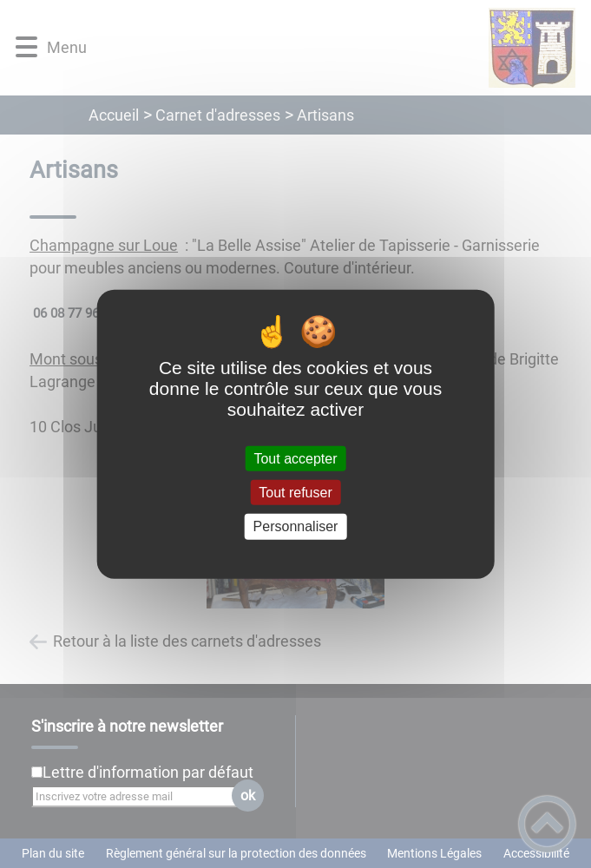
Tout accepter (295, 459)
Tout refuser (295, 493)
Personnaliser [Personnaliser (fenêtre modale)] (296, 526)
